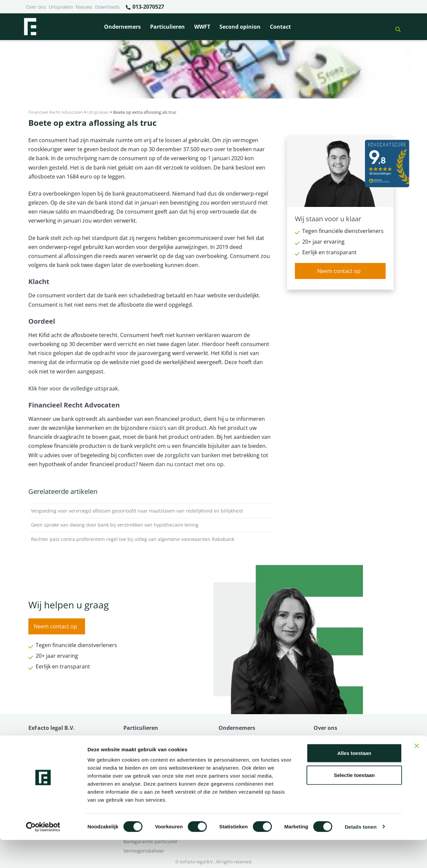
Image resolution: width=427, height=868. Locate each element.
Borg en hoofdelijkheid (149, 748)
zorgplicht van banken (192, 455)
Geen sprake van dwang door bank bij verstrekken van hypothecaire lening (150, 525)
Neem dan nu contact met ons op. (181, 464)
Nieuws (84, 7)
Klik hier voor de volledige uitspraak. (74, 388)
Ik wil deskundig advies (339, 748)
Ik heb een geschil (334, 739)
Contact (280, 27)
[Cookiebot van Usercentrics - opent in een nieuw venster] (43, 855)
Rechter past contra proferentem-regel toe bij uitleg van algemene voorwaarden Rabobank (150, 539)
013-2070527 (145, 7)
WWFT (202, 27)
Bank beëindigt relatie (148, 739)
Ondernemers (122, 27)
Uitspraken (61, 7)
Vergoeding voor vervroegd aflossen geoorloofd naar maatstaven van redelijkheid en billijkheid (150, 511)
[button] (395, 27)
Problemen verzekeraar (149, 757)
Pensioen (229, 748)
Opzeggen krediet (238, 757)
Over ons (36, 7)
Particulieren (167, 27)
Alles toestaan (354, 781)
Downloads (107, 7)
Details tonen (360, 855)
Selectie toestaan (354, 803)
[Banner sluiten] (417, 774)
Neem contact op (339, 271)
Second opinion (240, 27)
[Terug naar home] (30, 27)
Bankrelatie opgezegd (243, 739)
